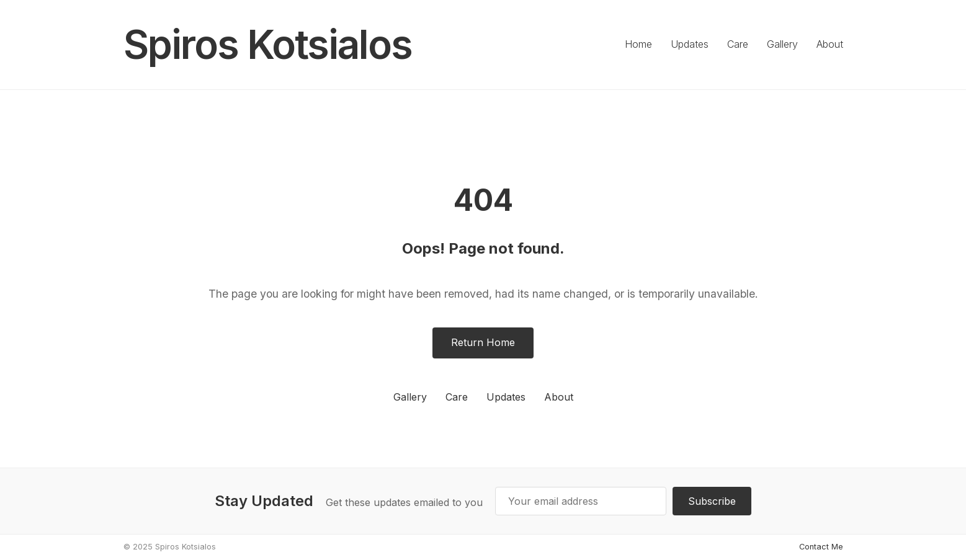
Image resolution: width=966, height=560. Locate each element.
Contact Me (821, 547)
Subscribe (712, 501)
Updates (690, 44)
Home (638, 44)
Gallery (782, 44)
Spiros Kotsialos (268, 44)
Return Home (483, 342)
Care (738, 44)
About (830, 44)
